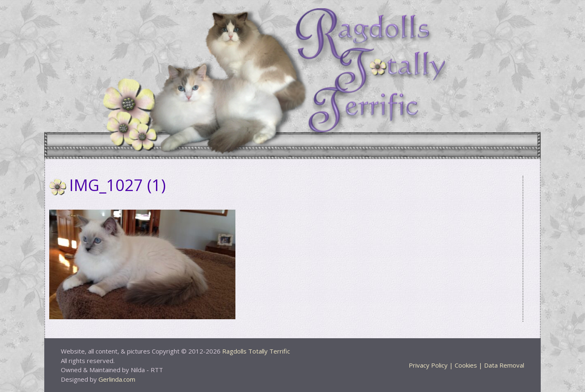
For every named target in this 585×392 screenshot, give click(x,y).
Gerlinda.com (117, 379)
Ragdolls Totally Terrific (256, 351)
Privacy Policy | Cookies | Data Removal (466, 365)
